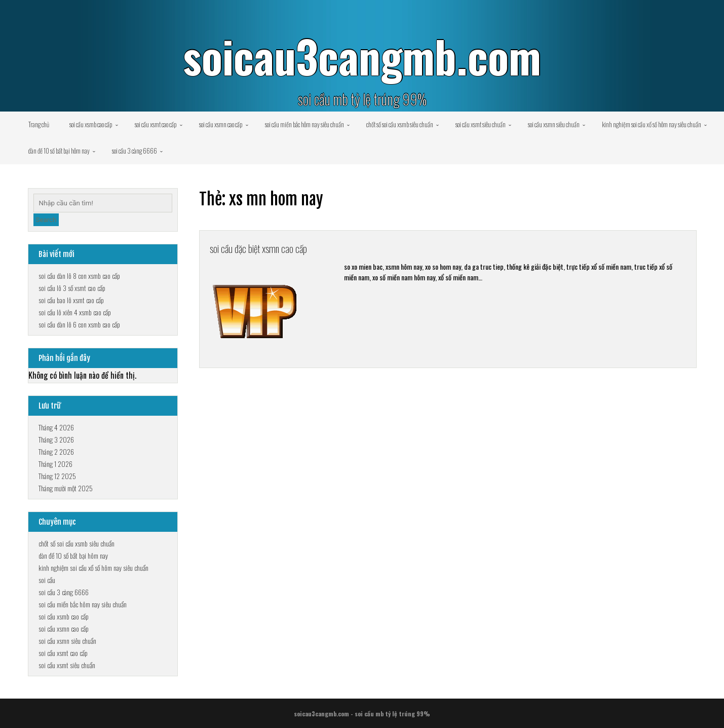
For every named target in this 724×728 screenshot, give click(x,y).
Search (46, 220)
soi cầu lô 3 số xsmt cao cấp (72, 288)
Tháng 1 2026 (55, 464)
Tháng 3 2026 (56, 439)
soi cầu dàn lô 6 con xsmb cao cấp (79, 324)
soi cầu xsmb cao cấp (91, 124)
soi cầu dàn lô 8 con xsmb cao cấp (79, 276)
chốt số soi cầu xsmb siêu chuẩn (400, 124)
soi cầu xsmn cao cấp (221, 124)
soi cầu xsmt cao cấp (156, 124)
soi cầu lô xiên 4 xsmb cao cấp (75, 312)
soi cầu (47, 580)
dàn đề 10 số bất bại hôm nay (59, 151)
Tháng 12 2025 (57, 476)
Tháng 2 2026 (56, 451)
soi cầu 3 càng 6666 (135, 151)
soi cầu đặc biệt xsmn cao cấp (270, 250)
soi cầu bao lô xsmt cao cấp (71, 300)
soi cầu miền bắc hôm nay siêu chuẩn (304, 124)
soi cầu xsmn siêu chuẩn (554, 124)
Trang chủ (39, 124)
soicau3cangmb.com (362, 56)
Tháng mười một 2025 (66, 488)
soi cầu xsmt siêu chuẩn (481, 124)
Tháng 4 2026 (56, 427)
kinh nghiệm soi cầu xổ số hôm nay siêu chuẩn (652, 124)
